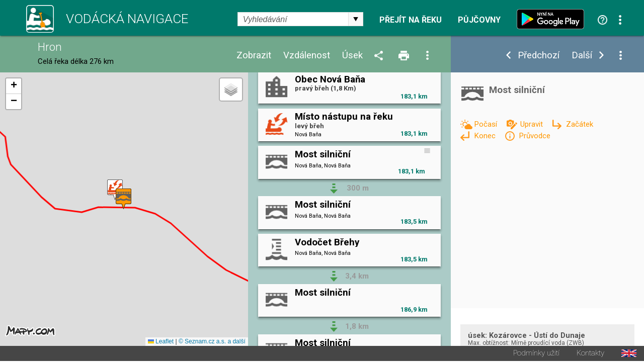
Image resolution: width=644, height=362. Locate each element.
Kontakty (590, 354)
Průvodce (535, 136)
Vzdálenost (307, 56)
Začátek (580, 124)
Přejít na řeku (411, 20)
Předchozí (539, 56)
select (356, 19)
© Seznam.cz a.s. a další (212, 342)
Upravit (533, 124)
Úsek (352, 56)
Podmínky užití (536, 354)
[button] (115, 190)
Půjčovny (479, 20)
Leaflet (161, 342)
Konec (486, 136)
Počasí (487, 124)
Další (582, 56)
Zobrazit (254, 56)
